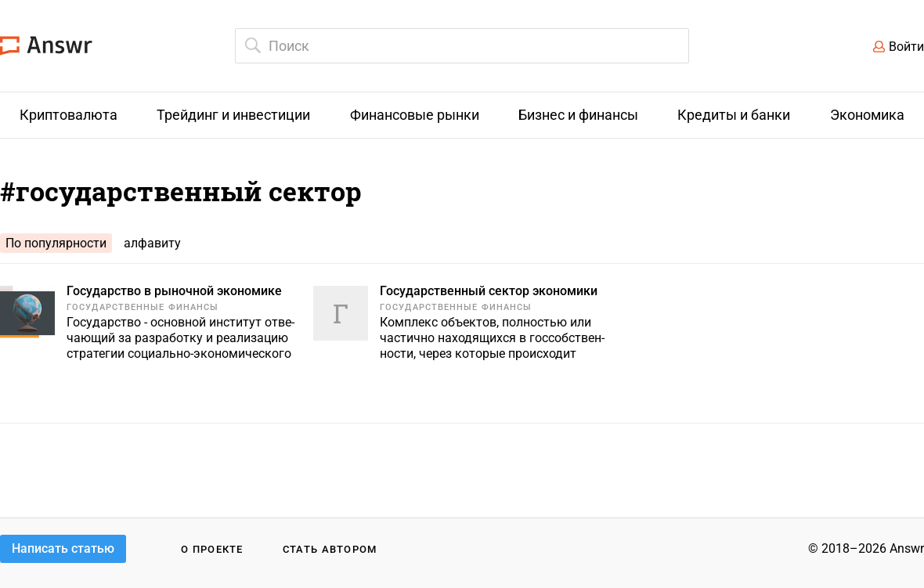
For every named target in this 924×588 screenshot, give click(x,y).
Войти (906, 47)
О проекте (212, 549)
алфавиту (152, 243)
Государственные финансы (143, 307)
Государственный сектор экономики (489, 291)
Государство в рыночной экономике (174, 291)
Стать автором (330, 549)
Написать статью (63, 548)
